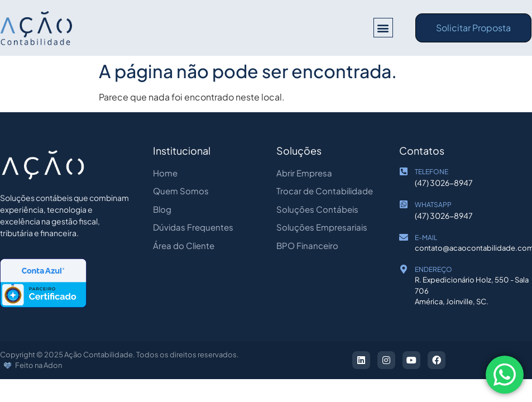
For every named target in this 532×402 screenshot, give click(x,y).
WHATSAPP (433, 205)
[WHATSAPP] (404, 204)
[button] (383, 28)
